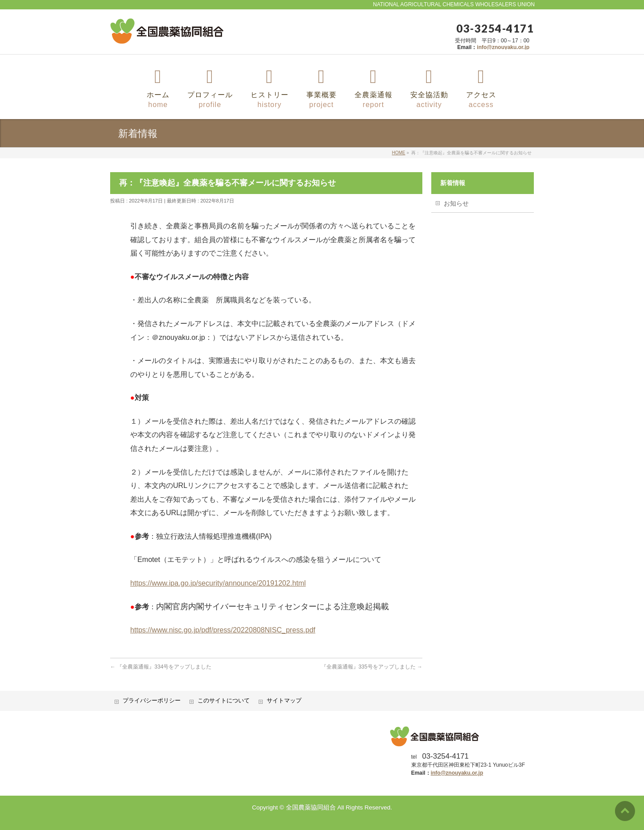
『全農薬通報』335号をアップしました (372, 667)
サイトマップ (284, 701)
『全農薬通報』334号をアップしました (161, 667)
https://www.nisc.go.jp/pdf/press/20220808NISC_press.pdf (223, 630)
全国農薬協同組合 (311, 807)
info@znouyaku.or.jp (503, 47)
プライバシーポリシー (152, 701)
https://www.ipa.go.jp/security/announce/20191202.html (218, 583)
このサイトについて (224, 701)
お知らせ (456, 203)
